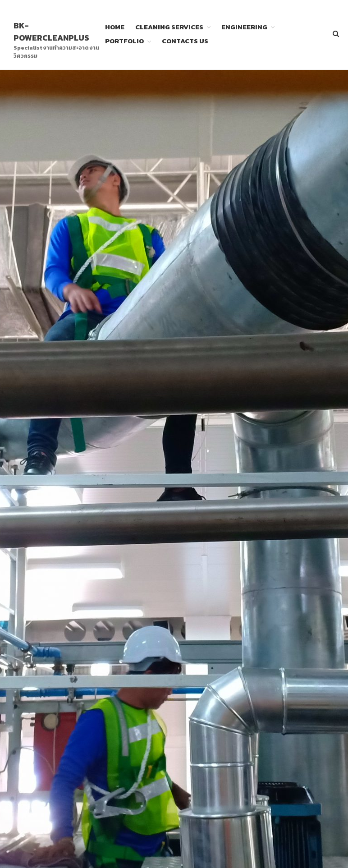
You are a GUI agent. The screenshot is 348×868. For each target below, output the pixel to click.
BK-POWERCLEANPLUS (51, 32)
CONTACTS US (185, 41)
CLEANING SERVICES (169, 27)
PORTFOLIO (124, 41)
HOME (115, 27)
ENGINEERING (244, 27)
